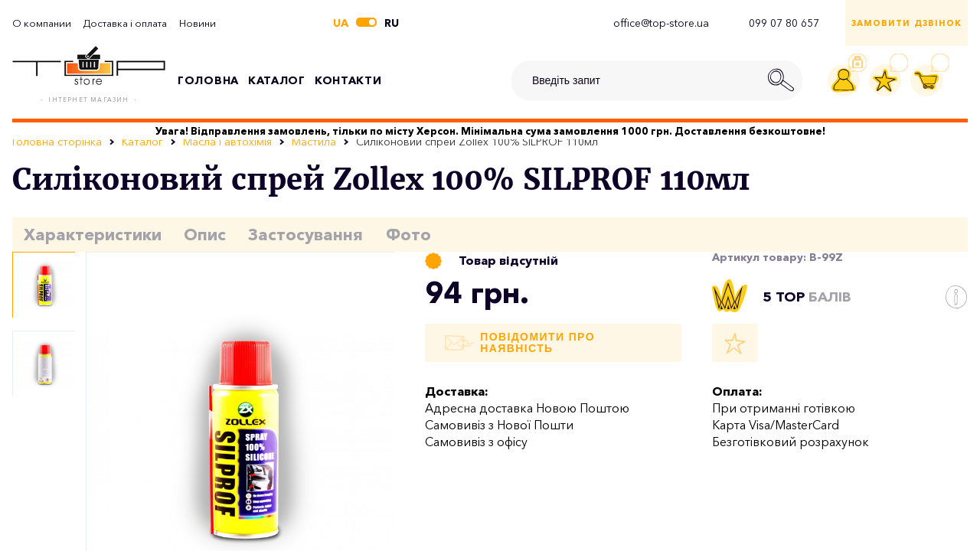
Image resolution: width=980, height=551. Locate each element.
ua (341, 23)
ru (392, 23)
